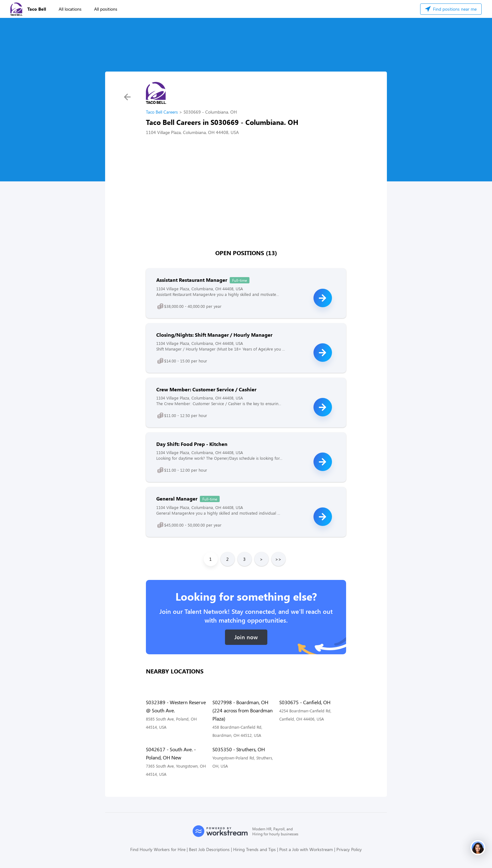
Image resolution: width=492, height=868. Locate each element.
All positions (106, 9)
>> (278, 559)
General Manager (177, 498)
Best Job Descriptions (209, 849)
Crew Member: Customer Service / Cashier (206, 389)
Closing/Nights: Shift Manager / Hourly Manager (214, 335)
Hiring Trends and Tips (254, 849)
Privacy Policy (349, 849)
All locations (70, 9)
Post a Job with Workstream (306, 849)
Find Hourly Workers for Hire (158, 849)
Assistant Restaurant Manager (192, 280)
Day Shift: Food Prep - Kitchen (192, 444)
